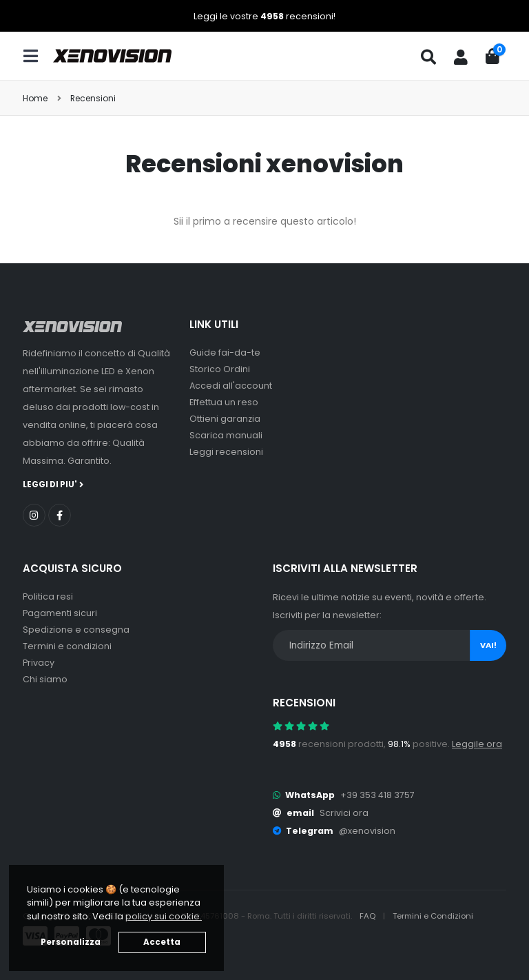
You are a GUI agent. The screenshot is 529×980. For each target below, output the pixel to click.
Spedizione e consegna (76, 630)
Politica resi (48, 596)
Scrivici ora (344, 813)
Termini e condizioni (67, 646)
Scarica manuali (226, 435)
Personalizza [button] (71, 942)
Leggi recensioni (226, 452)
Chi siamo (45, 679)
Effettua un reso (224, 402)
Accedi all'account (231, 386)
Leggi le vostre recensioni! (264, 16)
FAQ (369, 916)
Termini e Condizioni (433, 916)
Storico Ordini (220, 369)
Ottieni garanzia (225, 419)
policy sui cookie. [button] (164, 916)
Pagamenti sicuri (60, 613)
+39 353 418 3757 (377, 795)
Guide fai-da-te (225, 353)
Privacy (39, 663)
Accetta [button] (162, 942)
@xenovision (367, 831)
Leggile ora (477, 744)
